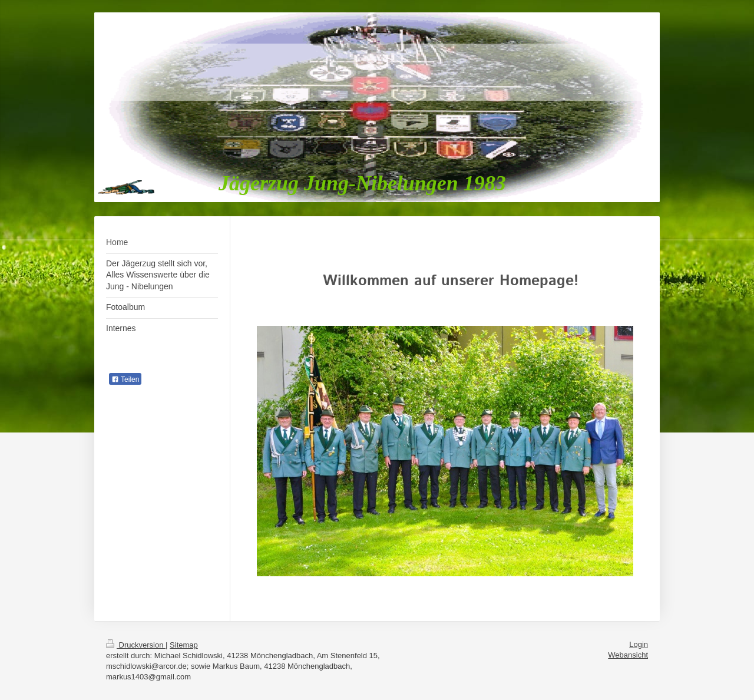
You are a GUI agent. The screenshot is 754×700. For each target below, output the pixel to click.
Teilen (125, 379)
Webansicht (628, 655)
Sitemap (184, 645)
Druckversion (136, 645)
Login (639, 644)
